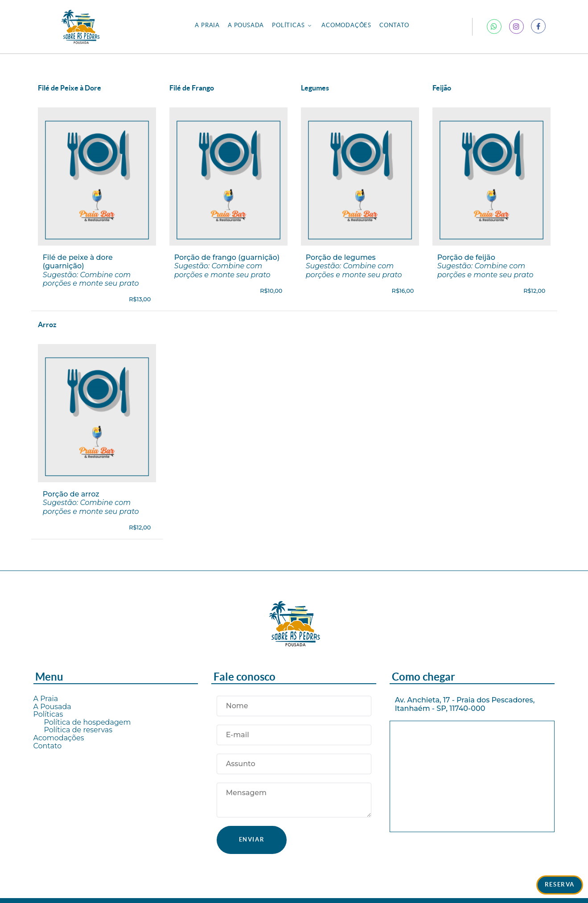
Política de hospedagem (88, 722)
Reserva (560, 885)
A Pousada (52, 707)
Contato (48, 746)
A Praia (46, 699)
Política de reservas (78, 730)
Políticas (48, 714)
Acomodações (59, 738)
